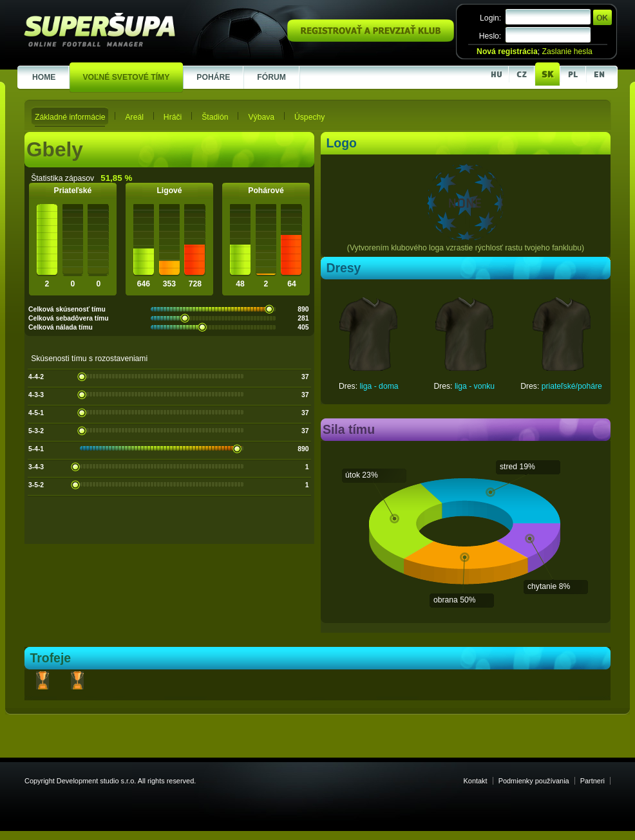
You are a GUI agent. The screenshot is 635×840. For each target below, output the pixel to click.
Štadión (215, 117)
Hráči (173, 117)
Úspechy (309, 117)
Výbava (261, 117)
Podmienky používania (534, 781)
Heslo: (490, 36)
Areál (134, 117)
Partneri (592, 781)
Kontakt (476, 781)
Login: (490, 18)
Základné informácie (70, 117)
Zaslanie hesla (567, 51)
